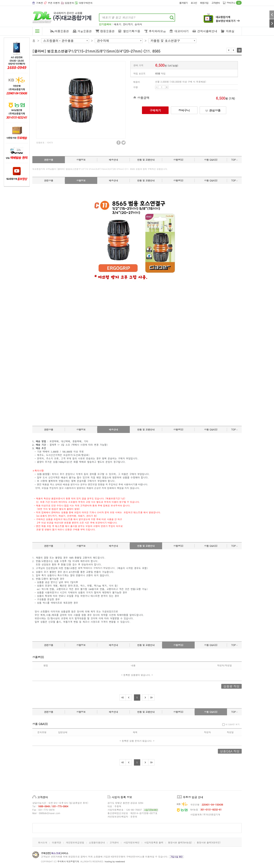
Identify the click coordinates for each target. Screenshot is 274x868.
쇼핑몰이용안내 (97, 842)
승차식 (138, 24)
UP (167, 87)
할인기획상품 (132, 31)
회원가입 (204, 3)
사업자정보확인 (131, 842)
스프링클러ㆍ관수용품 (58, 41)
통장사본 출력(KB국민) (209, 842)
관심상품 (213, 110)
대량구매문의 (86, 3)
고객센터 (216, 3)
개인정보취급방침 (75, 842)
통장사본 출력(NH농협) (180, 842)
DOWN (157, 87)
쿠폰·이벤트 (54, 3)
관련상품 (49, 160)
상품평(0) (178, 160)
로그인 (194, 3)
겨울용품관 (85, 31)
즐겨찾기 (183, 3)
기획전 (40, 3)
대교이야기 (182, 31)
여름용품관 (62, 31)
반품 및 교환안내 (146, 160)
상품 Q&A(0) (211, 160)
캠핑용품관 (107, 31)
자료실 (230, 31)
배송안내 (113, 160)
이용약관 (57, 842)
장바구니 (234, 3)
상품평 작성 (231, 686)
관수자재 (103, 41)
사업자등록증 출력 (154, 842)
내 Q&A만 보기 (231, 724)
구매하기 (155, 110)
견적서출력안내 (207, 31)
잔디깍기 (128, 24)
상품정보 (81, 160)
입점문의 (69, 3)
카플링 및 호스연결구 (165, 41)
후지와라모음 (157, 31)
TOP (234, 160)
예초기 (117, 24)
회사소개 (43, 842)
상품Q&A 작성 (230, 751)
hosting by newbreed (115, 861)
